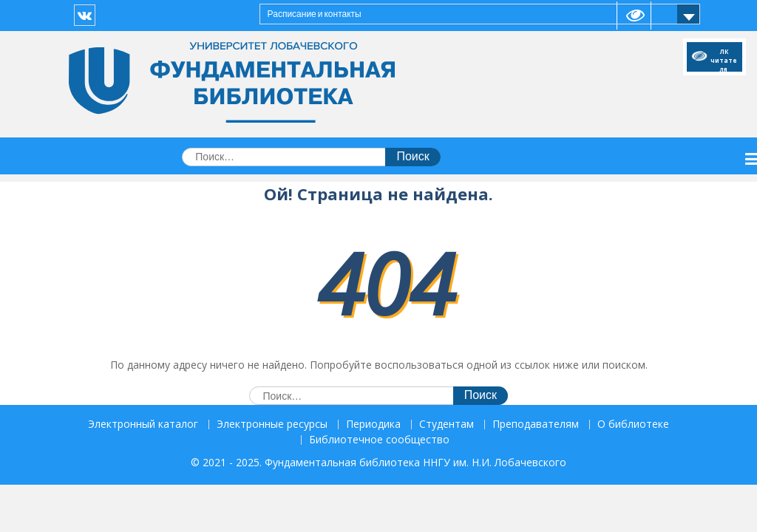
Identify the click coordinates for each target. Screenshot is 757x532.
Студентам (447, 424)
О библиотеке (633, 424)
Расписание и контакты (315, 14)
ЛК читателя (724, 58)
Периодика (373, 424)
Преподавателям (536, 424)
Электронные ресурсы (272, 424)
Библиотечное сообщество (379, 440)
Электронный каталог (143, 424)
